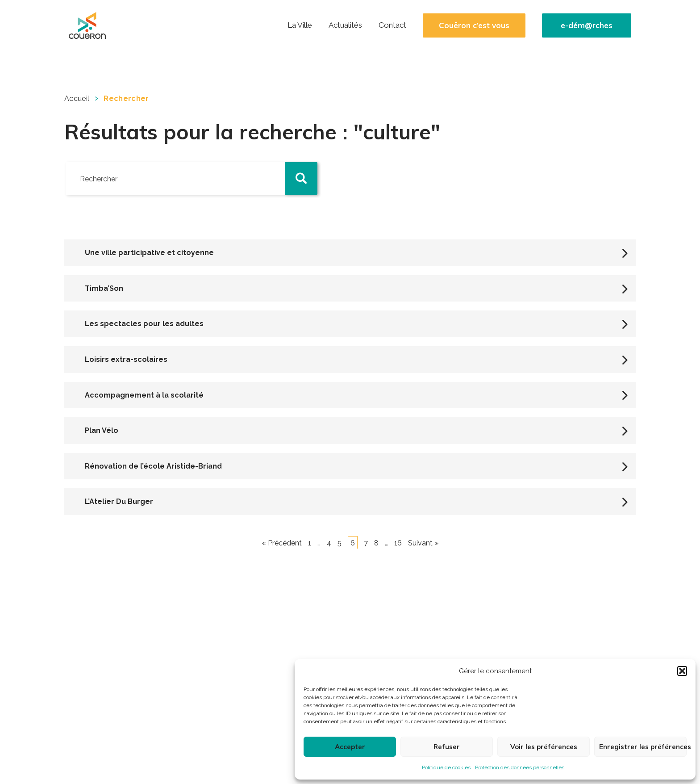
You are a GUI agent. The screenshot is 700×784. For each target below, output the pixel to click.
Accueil (77, 99)
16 (398, 543)
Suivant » (423, 543)
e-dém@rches (587, 25)
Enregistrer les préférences (643, 747)
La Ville (300, 25)
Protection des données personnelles (520, 767)
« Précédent (282, 543)
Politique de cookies (446, 767)
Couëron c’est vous (474, 25)
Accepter (350, 747)
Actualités (345, 25)
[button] (682, 671)
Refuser (447, 747)
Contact (392, 25)
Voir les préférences (544, 747)
